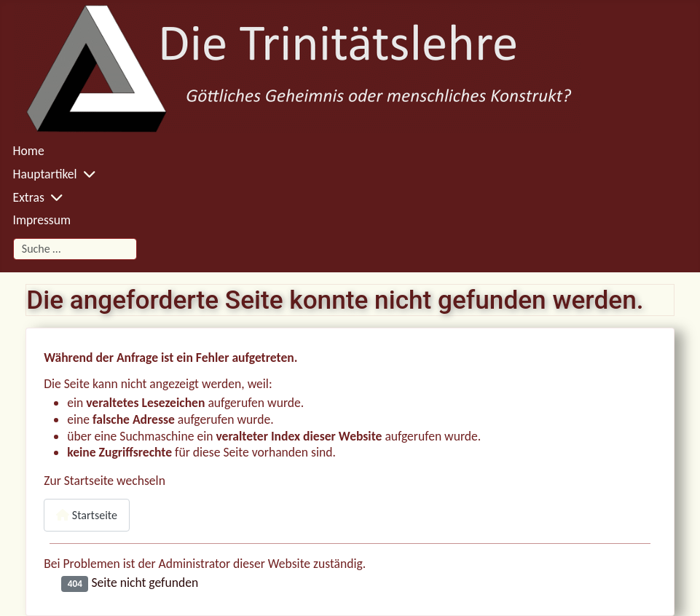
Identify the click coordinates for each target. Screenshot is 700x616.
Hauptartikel (45, 174)
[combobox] (75, 249)
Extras (29, 197)
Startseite (87, 515)
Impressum (42, 220)
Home (29, 151)
